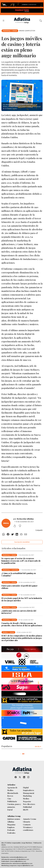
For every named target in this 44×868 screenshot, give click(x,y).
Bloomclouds (13, 793)
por (24, 519)
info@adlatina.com (23, 859)
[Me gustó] (16, 526)
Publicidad (27, 807)
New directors (29, 804)
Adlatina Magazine (11, 823)
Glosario (27, 822)
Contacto (27, 824)
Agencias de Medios (12, 789)
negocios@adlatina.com (25, 865)
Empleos (11, 827)
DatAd (10, 810)
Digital (26, 787)
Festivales (11, 833)
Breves (10, 796)
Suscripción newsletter (22, 542)
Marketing (7, 31)
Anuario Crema (30, 819)
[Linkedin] (17, 534)
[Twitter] (12, 534)
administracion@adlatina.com (22, 863)
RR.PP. (26, 810)
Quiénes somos (14, 819)
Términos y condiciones (28, 829)
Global (15, 31)
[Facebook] (8, 534)
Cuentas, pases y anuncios (14, 805)
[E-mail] (26, 534)
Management (29, 793)
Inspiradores (28, 790)
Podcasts (11, 830)
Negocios (27, 801)
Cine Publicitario (12, 800)
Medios (26, 799)
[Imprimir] (21, 534)
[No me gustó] (21, 526)
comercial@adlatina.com (18, 861)
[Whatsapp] (4, 534)
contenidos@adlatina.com (18, 857)
